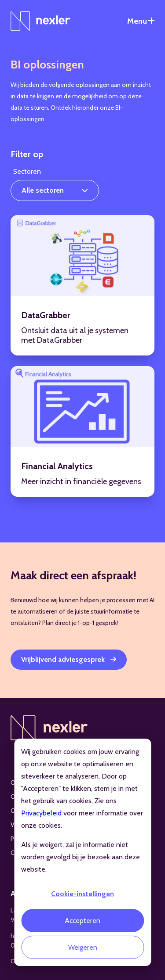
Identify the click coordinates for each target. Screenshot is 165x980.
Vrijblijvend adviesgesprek (63, 659)
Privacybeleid (41, 813)
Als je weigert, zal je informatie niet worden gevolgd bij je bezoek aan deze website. (81, 857)
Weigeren (83, 947)
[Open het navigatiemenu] (141, 21)
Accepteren (82, 921)
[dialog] (82, 852)
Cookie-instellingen (82, 894)
